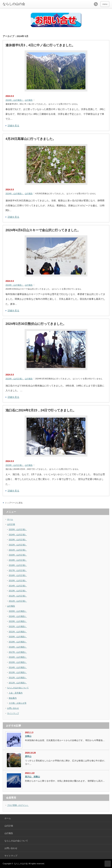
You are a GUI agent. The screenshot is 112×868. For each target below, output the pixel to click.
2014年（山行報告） (18, 667)
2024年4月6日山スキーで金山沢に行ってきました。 (43, 230)
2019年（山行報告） (18, 642)
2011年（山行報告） (18, 683)
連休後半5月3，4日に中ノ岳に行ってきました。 (40, 45)
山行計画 (11, 524)
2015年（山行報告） (18, 662)
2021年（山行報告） (18, 632)
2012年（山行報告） (18, 678)
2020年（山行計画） (18, 555)
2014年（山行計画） (18, 586)
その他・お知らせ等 (18, 703)
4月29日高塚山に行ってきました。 (31, 139)
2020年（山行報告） (18, 637)
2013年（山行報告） (18, 672)
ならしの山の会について (18, 688)
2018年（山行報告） (18, 647)
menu (105, 4)
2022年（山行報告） (18, 626)
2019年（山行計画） (18, 560)
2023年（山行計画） (15, 379)
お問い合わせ (13, 708)
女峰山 (28, 736)
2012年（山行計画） (18, 596)
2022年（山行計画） (18, 545)
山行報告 (29, 100)
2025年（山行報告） (18, 611)
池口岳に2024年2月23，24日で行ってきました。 (41, 410)
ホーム (10, 519)
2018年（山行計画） (18, 565)
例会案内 (13, 698)
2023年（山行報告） (18, 621)
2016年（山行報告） (18, 657)
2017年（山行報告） (18, 652)
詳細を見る (13, 126)
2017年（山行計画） (18, 570)
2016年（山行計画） (18, 575)
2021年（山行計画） (18, 550)
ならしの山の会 (21, 864)
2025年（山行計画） (18, 529)
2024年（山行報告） (15, 100)
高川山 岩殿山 (32, 777)
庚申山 (28, 756)
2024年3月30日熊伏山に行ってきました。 (36, 324)
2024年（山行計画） (18, 535)
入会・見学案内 (16, 693)
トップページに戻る (14, 503)
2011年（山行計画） (18, 601)
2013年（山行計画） (18, 591)
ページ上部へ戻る (108, 864)
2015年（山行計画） (18, 581)
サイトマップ (13, 713)
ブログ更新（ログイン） (18, 805)
